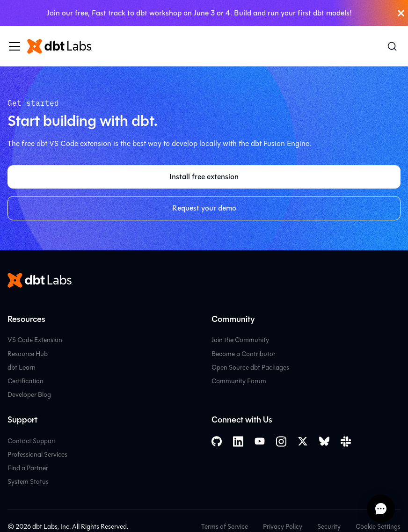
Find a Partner (28, 468)
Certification (25, 381)
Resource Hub (28, 354)
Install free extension (204, 177)
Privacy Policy (283, 527)
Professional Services (37, 455)
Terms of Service (225, 527)
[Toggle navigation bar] (15, 46)
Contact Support (32, 441)
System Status (28, 482)
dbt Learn (22, 368)
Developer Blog (29, 395)
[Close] (401, 13)
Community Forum (239, 381)
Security (329, 527)
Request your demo (204, 208)
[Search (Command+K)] (392, 46)
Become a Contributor (244, 354)
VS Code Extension (35, 340)
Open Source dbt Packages (250, 368)
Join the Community (240, 340)
